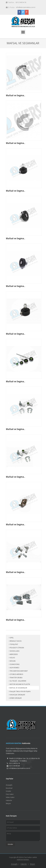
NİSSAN (12, 661)
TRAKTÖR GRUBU (16, 678)
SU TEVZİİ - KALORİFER (17, 681)
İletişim (8, 804)
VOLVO (12, 658)
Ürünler (9, 791)
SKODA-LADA (14, 651)
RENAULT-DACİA (15, 641)
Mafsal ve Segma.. (16, 95)
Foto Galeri (10, 794)
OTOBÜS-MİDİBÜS (16, 674)
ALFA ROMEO (14, 668)
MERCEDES (13, 654)
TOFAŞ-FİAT (13, 644)
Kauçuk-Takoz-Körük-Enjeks (20, 691)
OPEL (11, 638)
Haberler (9, 800)
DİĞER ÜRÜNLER (15, 698)
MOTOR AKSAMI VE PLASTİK (19, 684)
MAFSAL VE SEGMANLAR (18, 688)
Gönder (10, 844)
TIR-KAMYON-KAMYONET (18, 671)
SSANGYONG (14, 664)
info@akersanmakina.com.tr (26, 7)
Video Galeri (10, 797)
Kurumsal (9, 788)
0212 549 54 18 (21, 2)
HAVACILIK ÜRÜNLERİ (17, 695)
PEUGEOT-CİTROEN (16, 648)
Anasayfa (9, 785)
